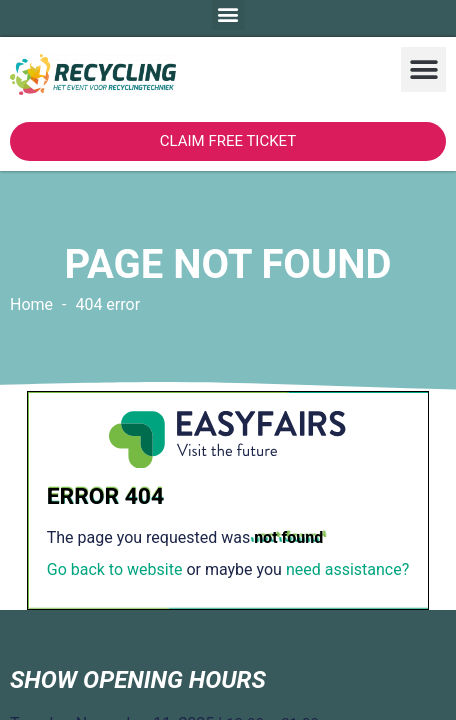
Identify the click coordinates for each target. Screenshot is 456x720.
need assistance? (347, 569)
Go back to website (115, 569)
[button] (423, 69)
